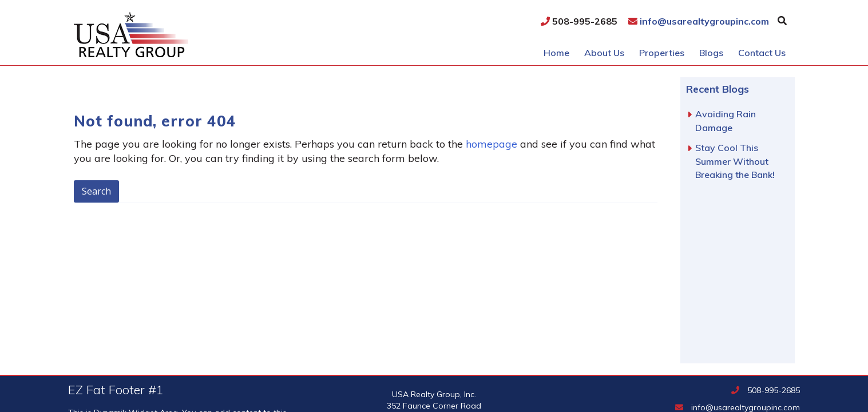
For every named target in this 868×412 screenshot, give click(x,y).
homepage (492, 144)
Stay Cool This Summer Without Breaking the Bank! (735, 161)
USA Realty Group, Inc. (196, 34)
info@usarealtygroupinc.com (699, 21)
